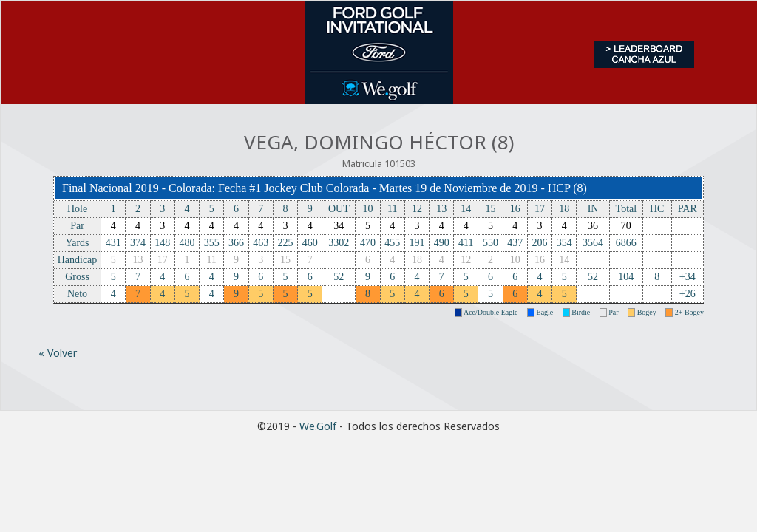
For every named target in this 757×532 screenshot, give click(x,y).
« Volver (58, 353)
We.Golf (318, 426)
